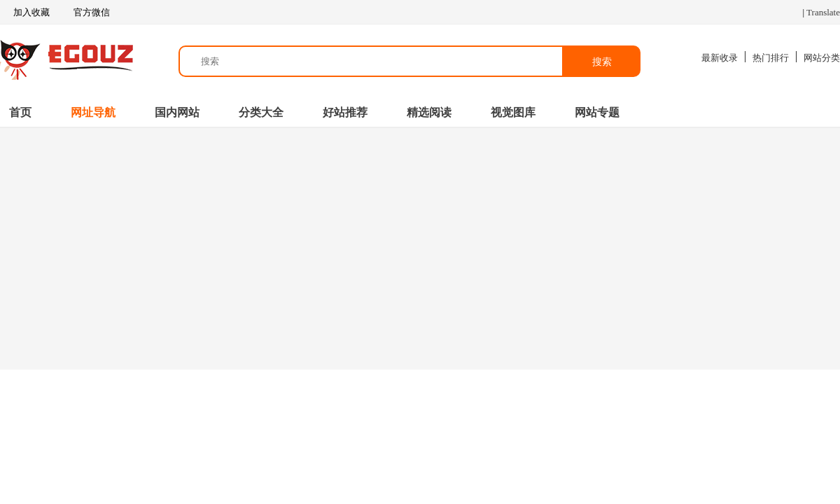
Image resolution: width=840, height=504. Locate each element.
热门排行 (771, 58)
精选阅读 (429, 112)
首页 (20, 112)
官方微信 (91, 13)
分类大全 (261, 112)
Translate (823, 12)
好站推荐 (345, 112)
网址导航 (93, 112)
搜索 (602, 62)
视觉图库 (513, 112)
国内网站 (177, 112)
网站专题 (597, 112)
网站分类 (822, 58)
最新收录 (720, 58)
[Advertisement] (420, 247)
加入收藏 (25, 13)
